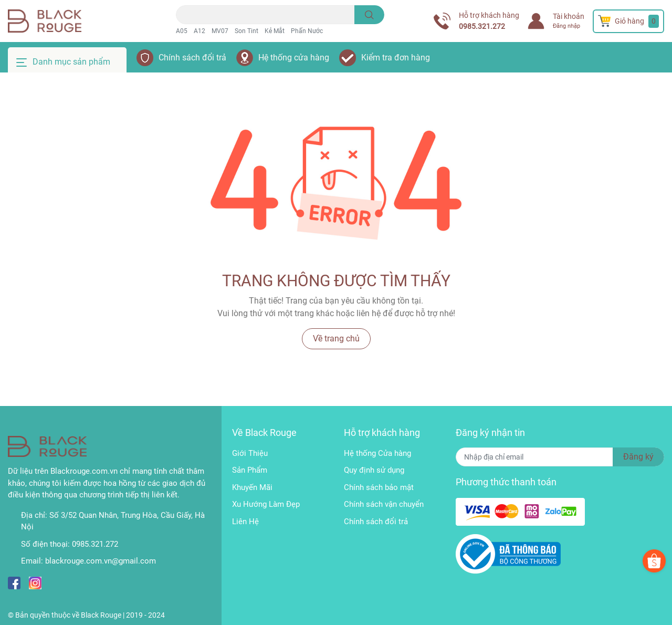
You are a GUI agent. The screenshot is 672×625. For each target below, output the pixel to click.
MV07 (220, 31)
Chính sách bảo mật (379, 487)
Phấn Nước (307, 31)
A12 (199, 31)
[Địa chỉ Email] (560, 457)
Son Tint (246, 31)
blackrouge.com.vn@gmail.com (101, 561)
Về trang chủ (336, 338)
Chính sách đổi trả (192, 58)
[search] (369, 15)
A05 (182, 31)
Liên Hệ (245, 522)
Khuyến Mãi (252, 487)
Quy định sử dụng (374, 470)
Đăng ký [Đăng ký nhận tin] (638, 457)
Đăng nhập (566, 26)
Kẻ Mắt (275, 31)
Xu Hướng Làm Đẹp (266, 504)
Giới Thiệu (250, 453)
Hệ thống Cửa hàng (377, 453)
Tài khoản (569, 16)
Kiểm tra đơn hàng (396, 58)
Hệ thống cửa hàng (294, 58)
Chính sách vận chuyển (384, 504)
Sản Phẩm (250, 470)
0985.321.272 (482, 26)
